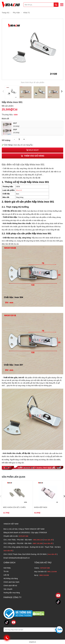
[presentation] (3, 91)
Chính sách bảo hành (11, 582)
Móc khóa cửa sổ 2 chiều (14, 507)
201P (37, 131)
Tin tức (6, 571)
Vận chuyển (8, 589)
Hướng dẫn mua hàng (12, 593)
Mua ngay (32, 150)
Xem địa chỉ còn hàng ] (23, 145)
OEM (16, 115)
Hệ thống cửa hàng (11, 578)
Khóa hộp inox (41, 507)
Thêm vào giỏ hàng (32, 156)
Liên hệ (6, 575)
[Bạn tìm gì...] (41, 5)
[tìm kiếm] (56, 5)
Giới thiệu (7, 568)
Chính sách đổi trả (10, 586)
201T (37, 125)
